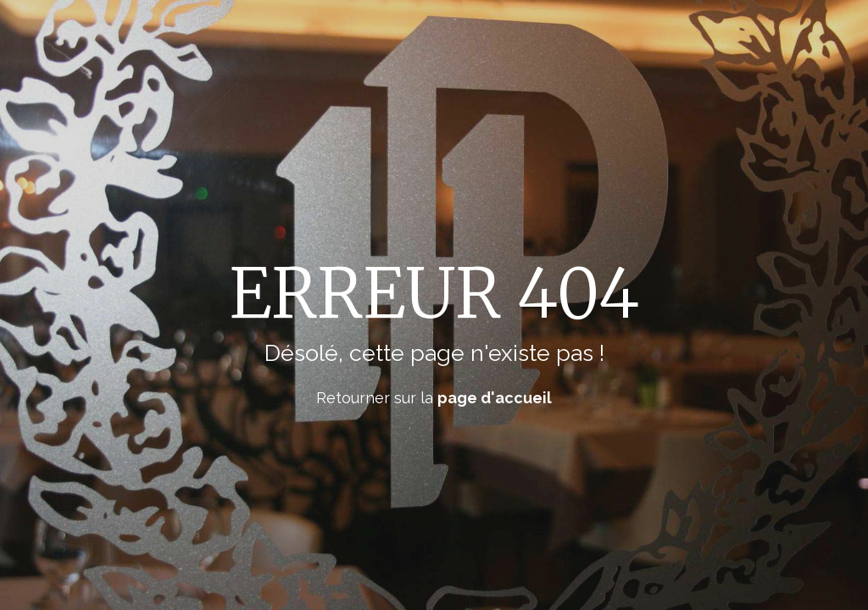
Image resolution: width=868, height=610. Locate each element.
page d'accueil (495, 398)
